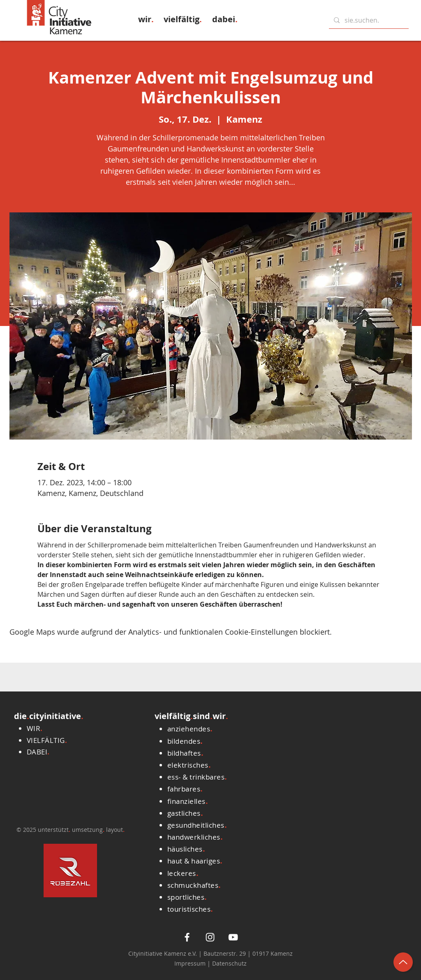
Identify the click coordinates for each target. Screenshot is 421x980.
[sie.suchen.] (368, 20)
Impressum (191, 963)
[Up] (403, 962)
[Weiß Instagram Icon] (210, 937)
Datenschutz (229, 963)
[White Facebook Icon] (187, 937)
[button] (146, 19)
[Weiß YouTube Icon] (233, 937)
